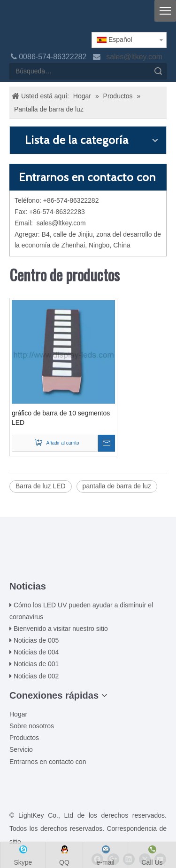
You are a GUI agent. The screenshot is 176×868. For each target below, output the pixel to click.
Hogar (18, 714)
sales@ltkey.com (135, 57)
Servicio (21, 749)
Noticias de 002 (36, 676)
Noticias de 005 (36, 640)
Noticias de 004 (36, 652)
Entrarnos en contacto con (48, 762)
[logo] (17, 20)
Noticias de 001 (36, 664)
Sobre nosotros (32, 726)
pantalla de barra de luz (117, 486)
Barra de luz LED (41, 486)
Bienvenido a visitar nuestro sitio (61, 629)
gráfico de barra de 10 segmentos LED (61, 418)
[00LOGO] (88, 550)
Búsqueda (158, 71)
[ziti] (88, 565)
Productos (24, 738)
